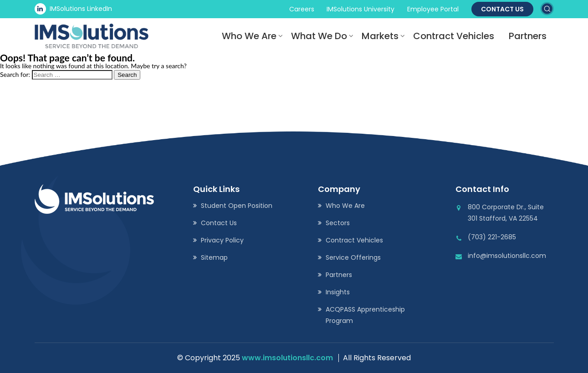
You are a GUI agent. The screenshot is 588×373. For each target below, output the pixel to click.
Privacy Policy (222, 240)
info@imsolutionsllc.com (507, 256)
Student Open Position (237, 206)
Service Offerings (353, 257)
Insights (338, 292)
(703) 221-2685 (492, 237)
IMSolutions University (360, 9)
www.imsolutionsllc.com (287, 358)
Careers (302, 9)
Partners (528, 36)
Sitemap (214, 257)
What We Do (319, 36)
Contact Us (502, 9)
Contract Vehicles (454, 36)
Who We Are (249, 36)
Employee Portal (433, 9)
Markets (380, 36)
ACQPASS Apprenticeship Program (365, 315)
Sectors (338, 223)
